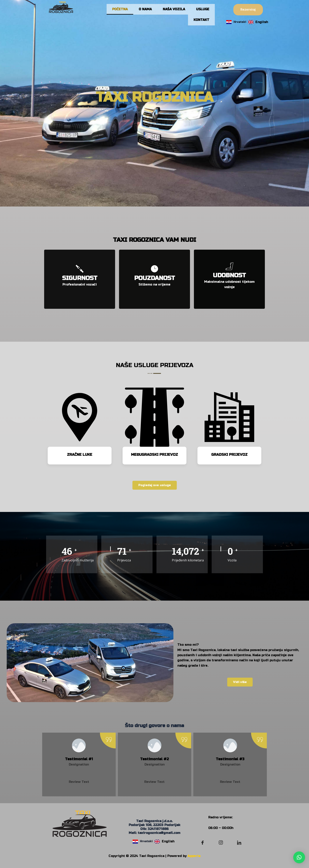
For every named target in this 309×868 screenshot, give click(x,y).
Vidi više (240, 687)
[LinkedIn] (239, 843)
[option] (258, 22)
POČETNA (120, 10)
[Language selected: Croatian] (248, 22)
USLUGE (203, 10)
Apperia (194, 856)
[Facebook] (203, 843)
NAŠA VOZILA (174, 10)
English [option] (262, 22)
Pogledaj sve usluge (155, 490)
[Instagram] (221, 843)
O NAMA (145, 10)
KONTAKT (201, 23)
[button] (299, 857)
